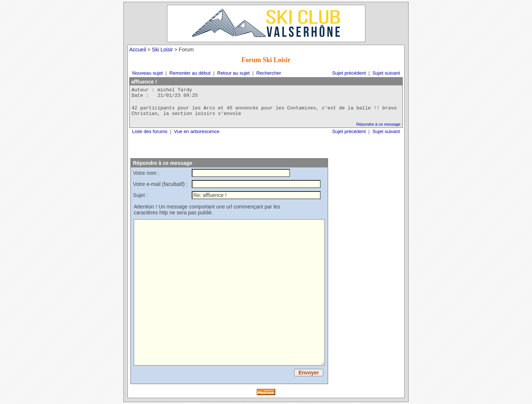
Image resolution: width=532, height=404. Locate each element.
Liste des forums (150, 131)
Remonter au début (190, 73)
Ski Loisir (162, 50)
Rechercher (269, 73)
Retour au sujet (233, 73)
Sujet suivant (386, 73)
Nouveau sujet (148, 73)
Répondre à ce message (378, 124)
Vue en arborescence (197, 131)
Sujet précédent (349, 73)
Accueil (138, 50)
